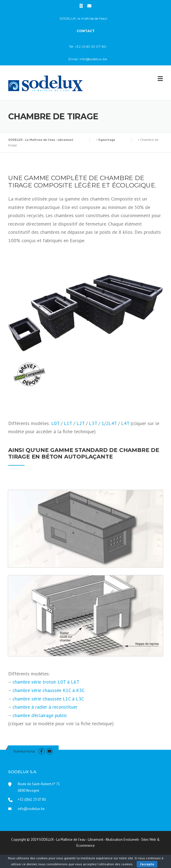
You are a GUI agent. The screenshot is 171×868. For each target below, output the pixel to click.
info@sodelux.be (31, 809)
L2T (80, 423)
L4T (125, 423)
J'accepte (147, 864)
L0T (55, 423)
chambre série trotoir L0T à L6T (46, 682)
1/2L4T (109, 423)
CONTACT (86, 31)
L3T (93, 423)
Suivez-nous (24, 751)
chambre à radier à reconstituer (45, 707)
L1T (68, 423)
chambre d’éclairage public (40, 715)
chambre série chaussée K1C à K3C (49, 690)
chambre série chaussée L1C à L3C (48, 699)
